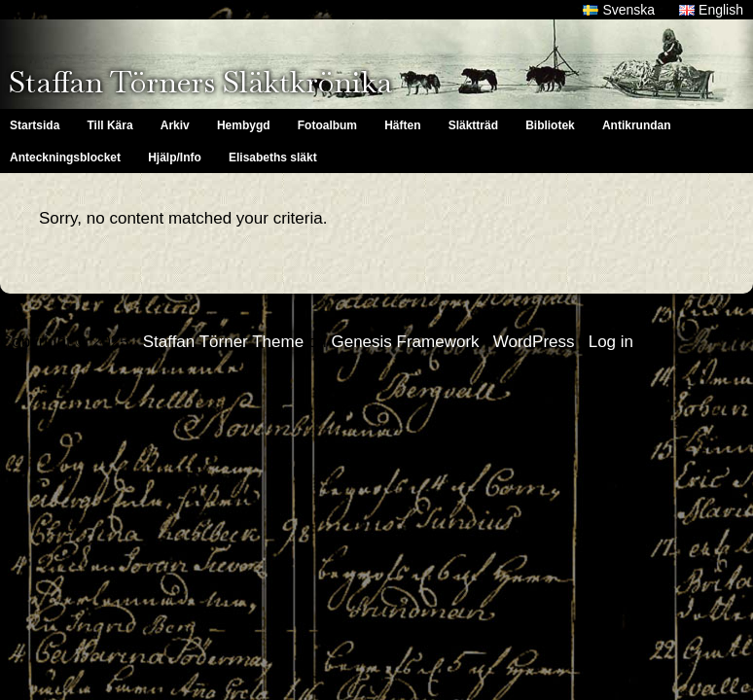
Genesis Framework (405, 342)
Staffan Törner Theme (223, 342)
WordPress (534, 342)
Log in (611, 342)
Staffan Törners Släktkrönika (200, 82)
